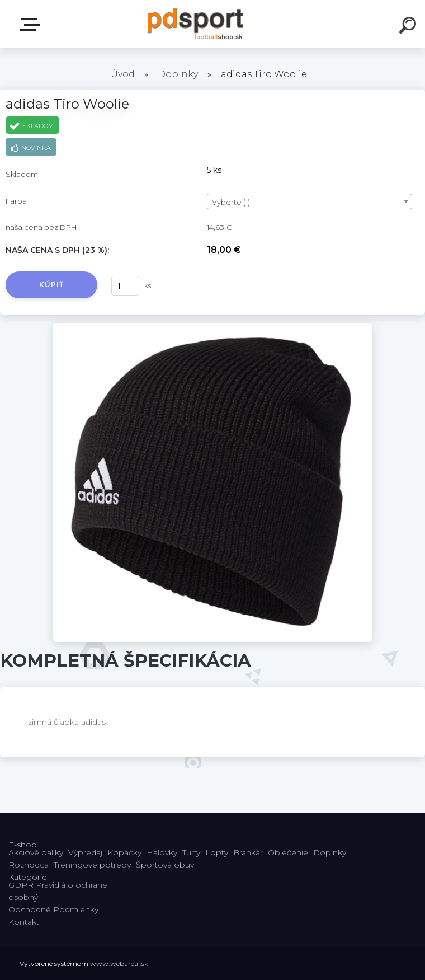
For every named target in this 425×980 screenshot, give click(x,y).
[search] (409, 27)
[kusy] (125, 286)
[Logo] (196, 24)
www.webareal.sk (119, 963)
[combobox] (310, 201)
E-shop (32, 25)
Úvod (123, 74)
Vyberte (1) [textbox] (231, 202)
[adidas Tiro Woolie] (212, 327)
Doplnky (178, 74)
